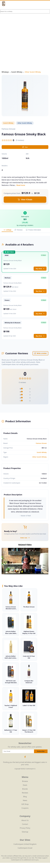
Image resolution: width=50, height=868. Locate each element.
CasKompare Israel (25, 848)
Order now (25, 538)
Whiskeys (5, 72)
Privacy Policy (25, 828)
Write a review (40, 353)
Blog (25, 797)
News (25, 800)
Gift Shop (25, 804)
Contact (25, 824)
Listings (7, 230)
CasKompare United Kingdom (25, 844)
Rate (25, 147)
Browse (25, 781)
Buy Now (40, 269)
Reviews (19, 230)
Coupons (25, 808)
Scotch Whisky (17, 72)
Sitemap (25, 832)
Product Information (33, 230)
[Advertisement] (25, 35)
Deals (25, 785)
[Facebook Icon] (25, 758)
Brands (25, 789)
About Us (25, 820)
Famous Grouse (41, 443)
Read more (21, 185)
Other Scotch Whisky (33, 72)
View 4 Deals (25, 200)
